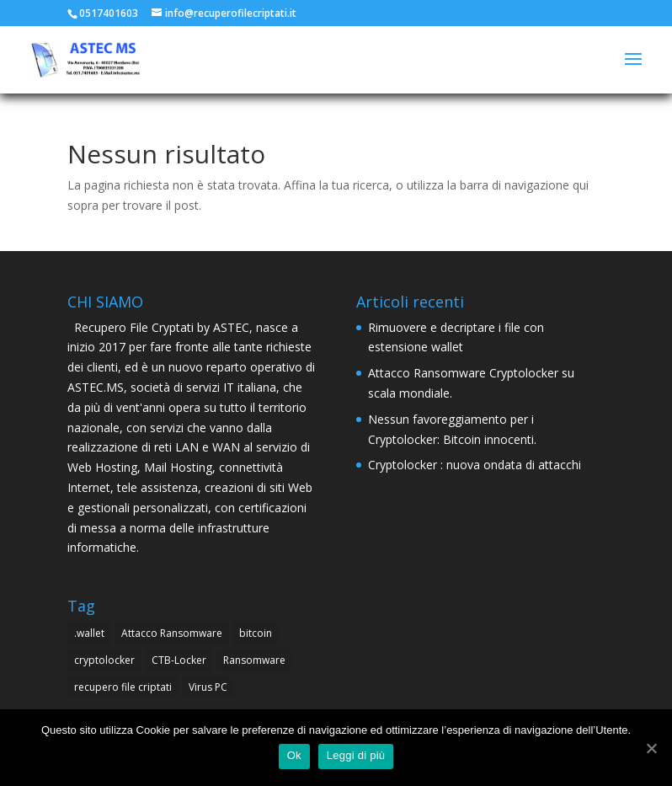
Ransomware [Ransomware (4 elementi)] (254, 660)
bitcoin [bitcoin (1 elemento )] (256, 633)
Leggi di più (356, 755)
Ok (294, 755)
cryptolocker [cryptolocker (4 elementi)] (104, 660)
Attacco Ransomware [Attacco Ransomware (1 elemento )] (172, 633)
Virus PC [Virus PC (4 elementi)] (208, 687)
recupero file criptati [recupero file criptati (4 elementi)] (123, 687)
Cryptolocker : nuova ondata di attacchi (475, 465)
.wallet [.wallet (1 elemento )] (89, 633)
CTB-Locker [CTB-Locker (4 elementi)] (179, 660)
